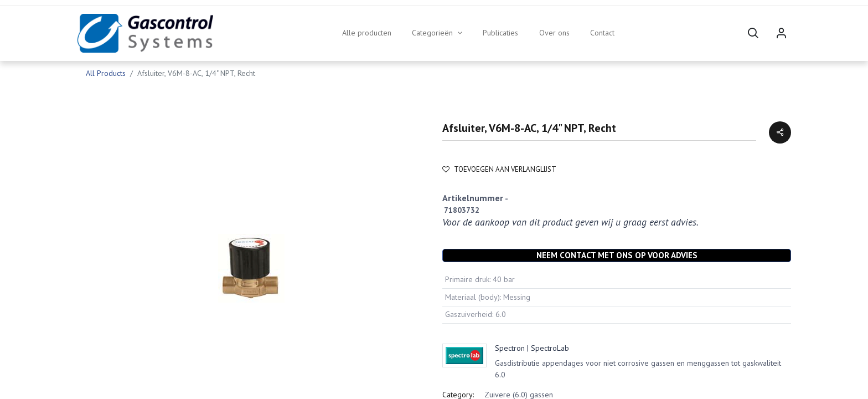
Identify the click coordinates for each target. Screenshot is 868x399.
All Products (106, 73)
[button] (753, 33)
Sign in (781, 33)
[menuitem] (367, 34)
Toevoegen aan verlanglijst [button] (499, 169)
